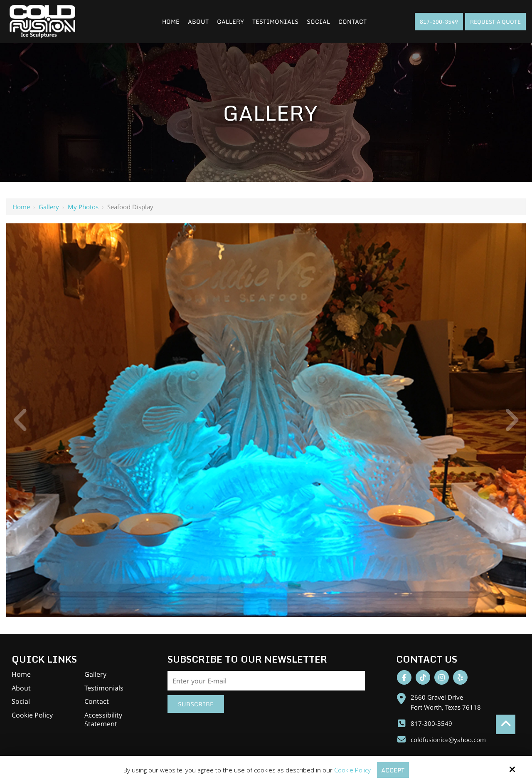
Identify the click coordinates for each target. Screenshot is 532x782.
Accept (393, 770)
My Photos (83, 207)
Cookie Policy (352, 770)
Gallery (49, 207)
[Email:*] (266, 681)
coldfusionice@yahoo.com (448, 740)
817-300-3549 (439, 22)
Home (21, 207)
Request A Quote (495, 22)
